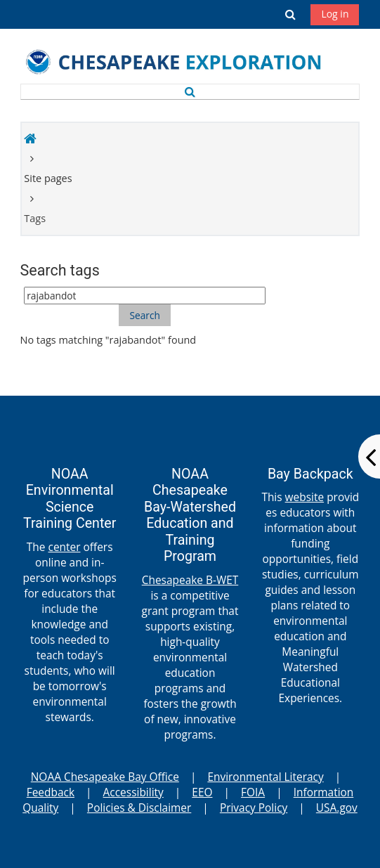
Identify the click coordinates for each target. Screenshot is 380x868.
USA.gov (337, 808)
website (305, 497)
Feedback (51, 792)
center (64, 547)
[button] (291, 14)
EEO (202, 792)
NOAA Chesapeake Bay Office (105, 777)
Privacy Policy (254, 808)
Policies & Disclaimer (139, 808)
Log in (335, 14)
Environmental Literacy (265, 777)
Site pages (48, 178)
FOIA (253, 792)
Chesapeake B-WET (190, 580)
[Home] (185, 63)
